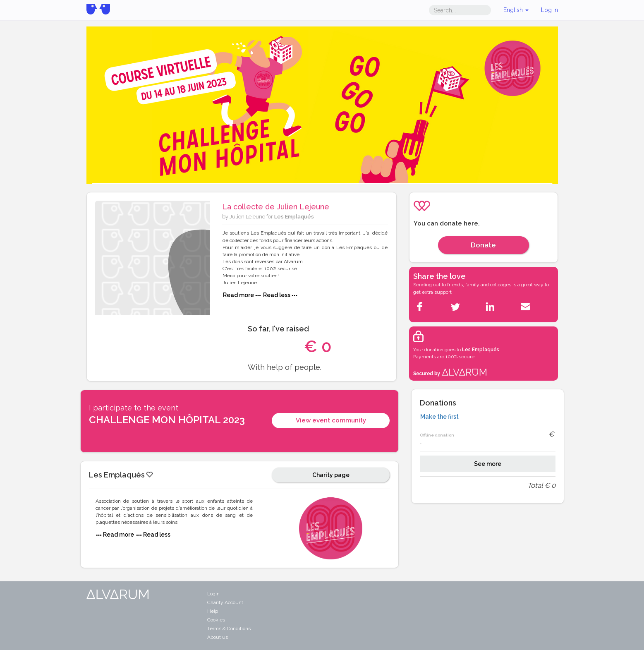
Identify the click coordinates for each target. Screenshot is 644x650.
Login (213, 594)
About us (218, 637)
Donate (483, 245)
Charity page (331, 475)
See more (488, 464)
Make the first (439, 417)
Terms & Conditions (229, 628)
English (516, 10)
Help (213, 611)
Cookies (216, 620)
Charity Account (225, 602)
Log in (549, 10)
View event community (331, 420)
